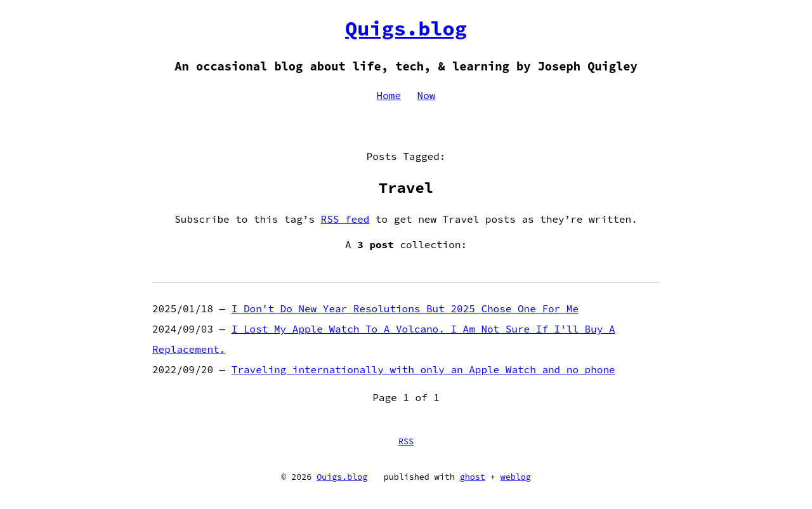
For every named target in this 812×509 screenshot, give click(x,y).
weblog (516, 477)
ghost (473, 477)
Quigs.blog (406, 29)
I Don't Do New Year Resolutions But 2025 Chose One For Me (405, 308)
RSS (406, 441)
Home (389, 95)
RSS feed (345, 219)
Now (427, 95)
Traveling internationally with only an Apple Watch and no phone (423, 369)
